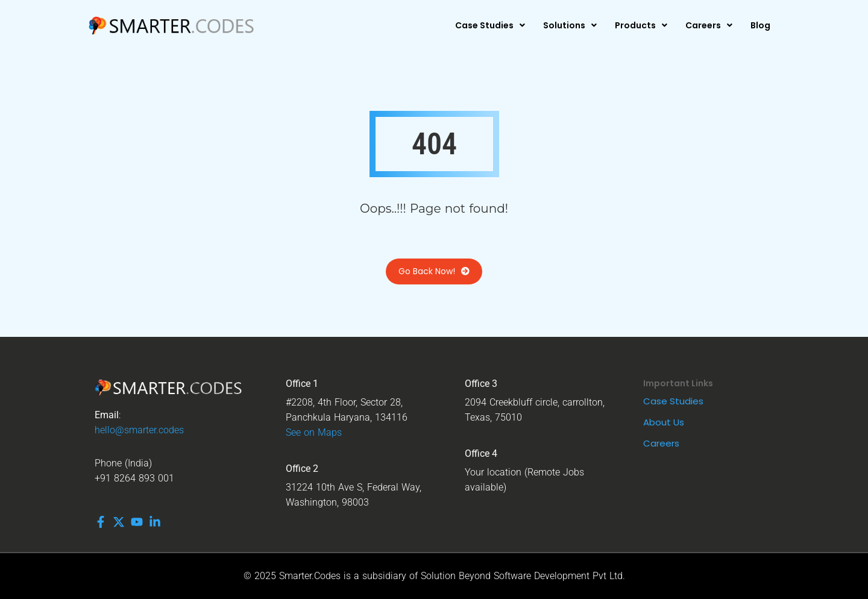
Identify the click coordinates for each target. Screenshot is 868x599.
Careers (709, 25)
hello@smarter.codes (139, 430)
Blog (760, 25)
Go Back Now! (434, 271)
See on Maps (314, 432)
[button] (490, 25)
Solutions (570, 25)
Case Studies (490, 25)
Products (641, 25)
